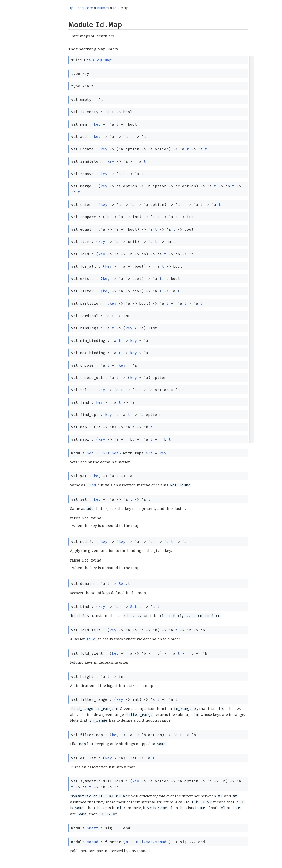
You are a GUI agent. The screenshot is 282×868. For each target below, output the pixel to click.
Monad (93, 842)
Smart (93, 828)
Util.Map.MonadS (152, 842)
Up (71, 8)
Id (115, 8)
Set (90, 453)
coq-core (85, 8)
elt (149, 453)
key (97, 124)
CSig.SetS (111, 453)
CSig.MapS (103, 60)
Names (103, 8)
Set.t (124, 584)
